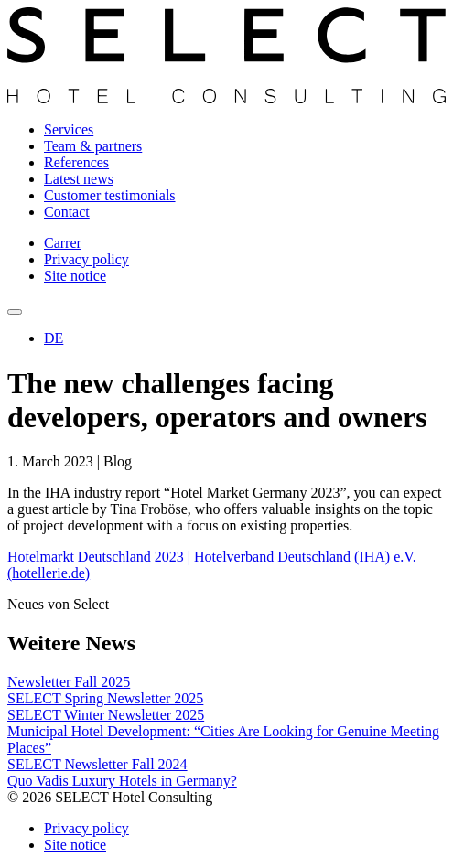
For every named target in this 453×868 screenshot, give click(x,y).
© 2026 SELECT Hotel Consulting (110, 797)
